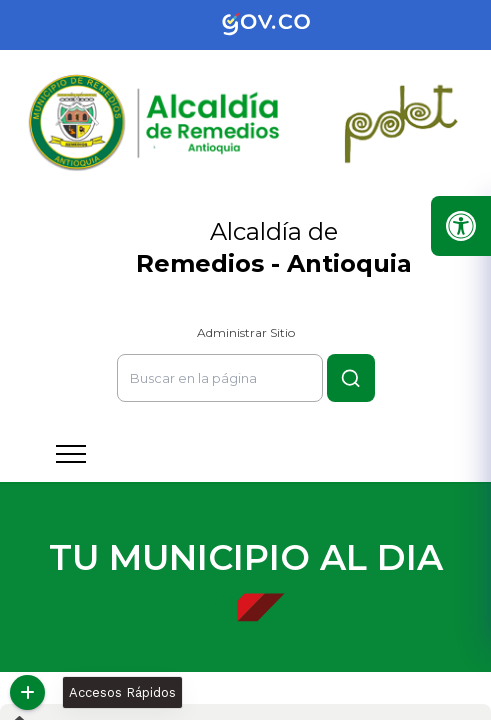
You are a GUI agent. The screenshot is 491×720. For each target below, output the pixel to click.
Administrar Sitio (246, 332)
